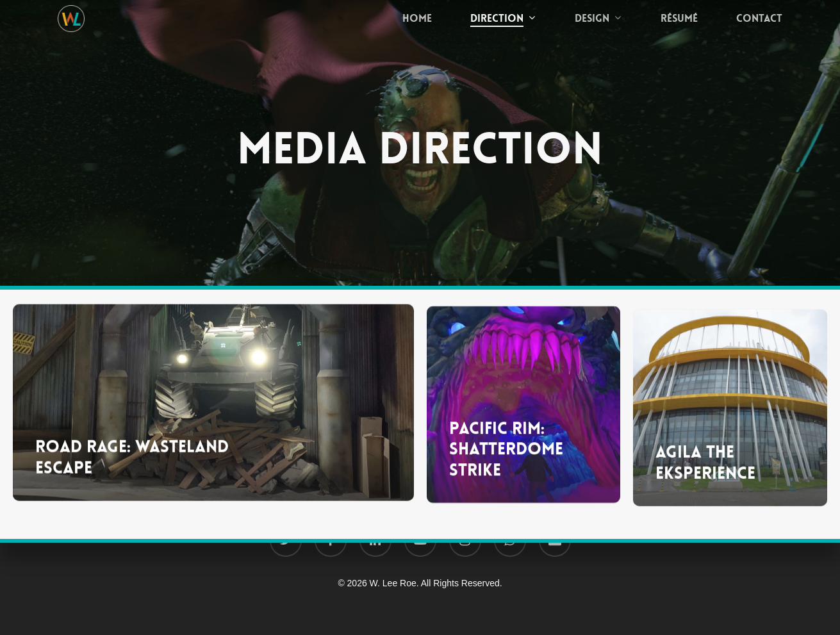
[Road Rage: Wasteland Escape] (213, 412)
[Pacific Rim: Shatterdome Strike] (524, 419)
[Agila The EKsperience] (730, 429)
